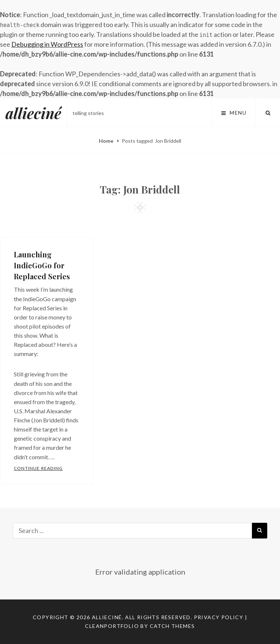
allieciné (33, 113)
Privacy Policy (219, 617)
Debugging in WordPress (47, 44)
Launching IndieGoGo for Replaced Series (42, 265)
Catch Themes (172, 626)
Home (107, 141)
